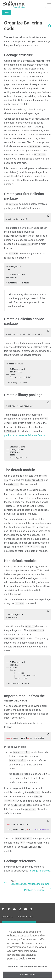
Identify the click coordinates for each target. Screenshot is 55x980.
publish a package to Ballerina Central (25, 435)
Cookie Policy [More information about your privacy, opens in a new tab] (27, 960)
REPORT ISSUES (25, 917)
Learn (6, 12)
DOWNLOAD (8, 917)
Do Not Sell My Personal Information (27, 968)
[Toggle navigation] (49, 5)
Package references (39, 871)
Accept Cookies (27, 976)
